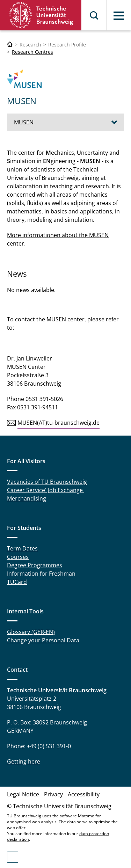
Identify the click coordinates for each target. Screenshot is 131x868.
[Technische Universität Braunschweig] (10, 45)
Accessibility (84, 794)
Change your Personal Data (43, 640)
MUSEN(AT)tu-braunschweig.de (59, 423)
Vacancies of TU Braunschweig (47, 482)
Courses (18, 557)
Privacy (53, 794)
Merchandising (27, 498)
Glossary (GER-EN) (31, 632)
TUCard (17, 582)
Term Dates (22, 548)
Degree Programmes (35, 565)
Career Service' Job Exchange (46, 490)
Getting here (24, 761)
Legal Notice (23, 794)
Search (94, 15)
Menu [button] (119, 16)
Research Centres (32, 52)
